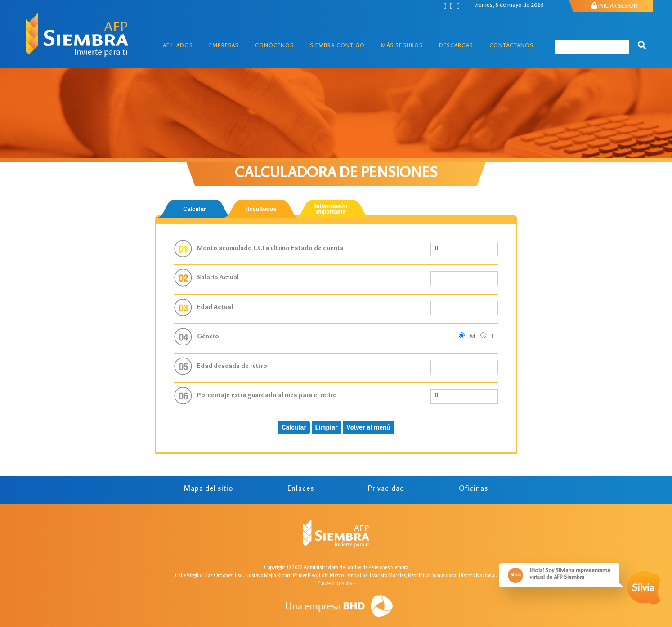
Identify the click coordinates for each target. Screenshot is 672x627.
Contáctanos (511, 46)
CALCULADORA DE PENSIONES (336, 174)
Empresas (224, 46)
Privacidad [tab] (386, 489)
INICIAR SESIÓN (615, 6)
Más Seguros (402, 46)
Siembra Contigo (337, 46)
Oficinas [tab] (473, 489)
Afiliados (178, 46)
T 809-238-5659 (335, 584)
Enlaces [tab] (301, 489)
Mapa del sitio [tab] (208, 489)
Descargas (456, 46)
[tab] (195, 209)
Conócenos (274, 46)
